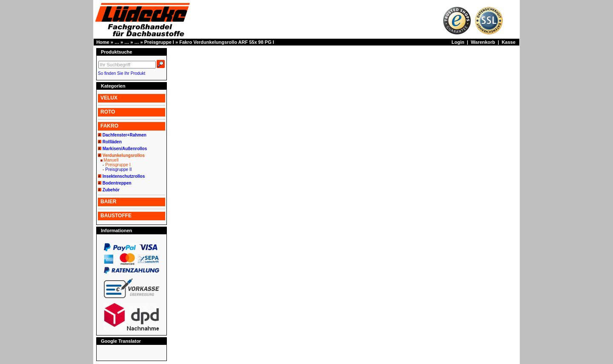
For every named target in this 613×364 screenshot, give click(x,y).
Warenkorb (483, 42)
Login (458, 42)
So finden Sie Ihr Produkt (122, 73)
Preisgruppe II (118, 169)
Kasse (508, 42)
